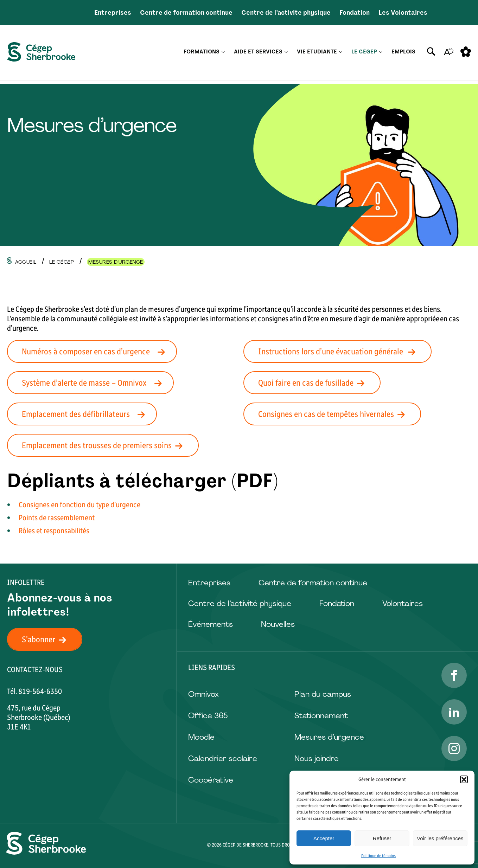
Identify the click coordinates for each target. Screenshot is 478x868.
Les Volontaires (403, 13)
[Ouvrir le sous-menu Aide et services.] (286, 55)
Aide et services (258, 54)
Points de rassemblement (57, 518)
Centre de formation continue (186, 13)
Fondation (355, 13)
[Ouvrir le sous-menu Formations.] (223, 55)
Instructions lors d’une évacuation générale (341, 351)
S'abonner (48, 639)
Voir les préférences (440, 838)
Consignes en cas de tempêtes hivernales (336, 414)
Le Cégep (364, 54)
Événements (211, 624)
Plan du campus (323, 694)
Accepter (324, 838)
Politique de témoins (378, 856)
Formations (202, 54)
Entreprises (113, 13)
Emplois (403, 54)
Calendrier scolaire (223, 758)
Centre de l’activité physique (286, 13)
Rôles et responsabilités (54, 531)
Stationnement (321, 716)
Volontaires (403, 603)
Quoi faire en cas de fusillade (316, 383)
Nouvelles (278, 624)
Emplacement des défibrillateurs (85, 414)
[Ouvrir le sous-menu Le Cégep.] (381, 55)
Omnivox (203, 694)
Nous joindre (317, 758)
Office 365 (208, 716)
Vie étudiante (317, 54)
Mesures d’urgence (329, 737)
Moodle (201, 737)
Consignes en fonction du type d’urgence (79, 505)
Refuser (382, 838)
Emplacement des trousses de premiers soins (106, 445)
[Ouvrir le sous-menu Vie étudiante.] (341, 55)
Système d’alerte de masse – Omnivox (94, 383)
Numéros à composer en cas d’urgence (95, 351)
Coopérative (211, 780)
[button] (464, 779)
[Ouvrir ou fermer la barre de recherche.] (431, 54)
